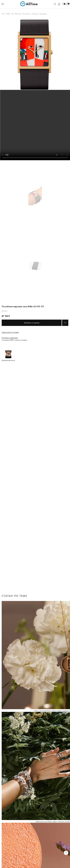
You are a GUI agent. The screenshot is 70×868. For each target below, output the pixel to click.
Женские (18, 14)
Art (13, 14)
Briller (8, 14)
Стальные (35, 14)
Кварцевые (43, 14)
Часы (3, 14)
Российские (26, 14)
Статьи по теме (14, 596)
